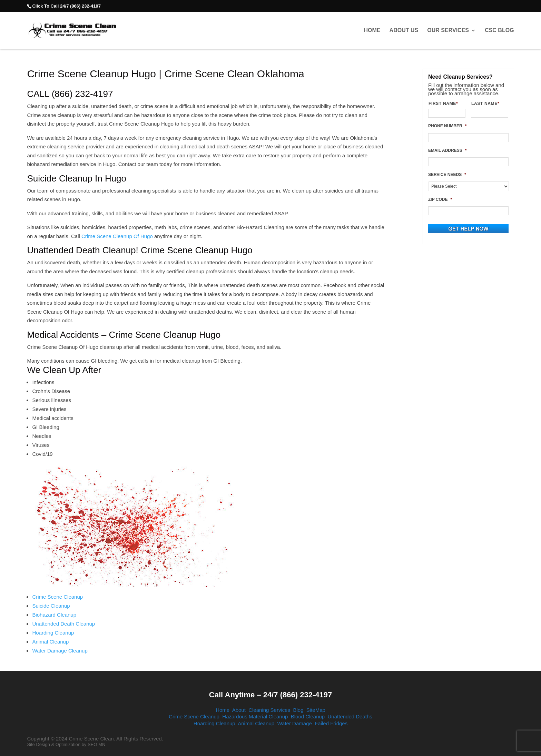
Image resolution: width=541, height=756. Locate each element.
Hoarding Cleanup (53, 633)
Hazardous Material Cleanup (255, 716)
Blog (298, 710)
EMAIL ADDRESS (447, 150)
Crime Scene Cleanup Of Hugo (117, 236)
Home (372, 30)
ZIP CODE (440, 199)
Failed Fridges (331, 723)
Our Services (448, 30)
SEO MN (96, 744)
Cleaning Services (269, 710)
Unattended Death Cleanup (63, 624)
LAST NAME (488, 104)
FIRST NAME (446, 104)
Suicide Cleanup (51, 606)
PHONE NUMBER (447, 126)
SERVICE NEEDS (447, 175)
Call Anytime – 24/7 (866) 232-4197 (270, 695)
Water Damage (294, 723)
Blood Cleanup (308, 716)
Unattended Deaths (350, 716)
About (239, 710)
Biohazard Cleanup (54, 615)
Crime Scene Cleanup (57, 597)
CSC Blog (499, 30)
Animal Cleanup (50, 642)
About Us (404, 30)
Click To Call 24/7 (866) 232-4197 (66, 6)
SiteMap (316, 710)
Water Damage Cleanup (60, 651)
